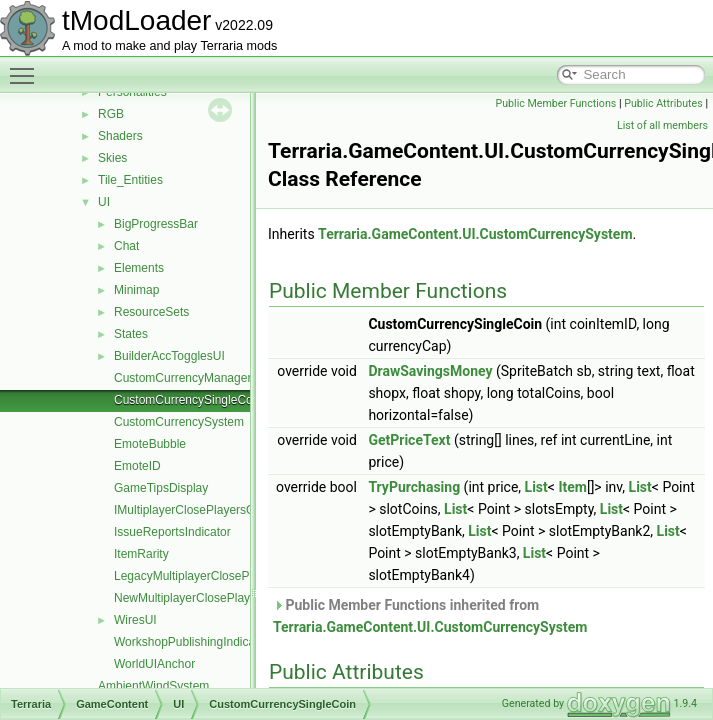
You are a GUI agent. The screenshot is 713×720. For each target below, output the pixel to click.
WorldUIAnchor (154, 664)
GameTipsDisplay (161, 488)
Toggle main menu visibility (27, 67)
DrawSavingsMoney (430, 371)
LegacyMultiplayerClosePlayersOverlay (218, 576)
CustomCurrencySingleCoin (188, 400)
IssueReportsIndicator (172, 532)
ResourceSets (151, 312)
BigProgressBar (156, 224)
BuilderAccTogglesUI (169, 356)
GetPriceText (409, 440)
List (536, 487)
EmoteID (137, 466)
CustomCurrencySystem (179, 422)
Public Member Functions (556, 103)
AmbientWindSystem (153, 686)
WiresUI (135, 620)
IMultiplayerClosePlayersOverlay (200, 510)
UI (104, 202)
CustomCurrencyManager (182, 378)
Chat (126, 246)
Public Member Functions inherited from (430, 616)
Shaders (120, 136)
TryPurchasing (414, 487)
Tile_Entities (130, 180)
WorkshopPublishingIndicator (191, 642)
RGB (111, 114)
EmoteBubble (150, 444)
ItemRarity (141, 554)
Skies (112, 158)
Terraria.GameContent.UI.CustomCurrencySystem (475, 234)
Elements (139, 268)
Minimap (136, 290)
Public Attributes (663, 103)
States (131, 334)
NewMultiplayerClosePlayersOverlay (211, 598)
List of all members (662, 125)
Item (572, 487)
